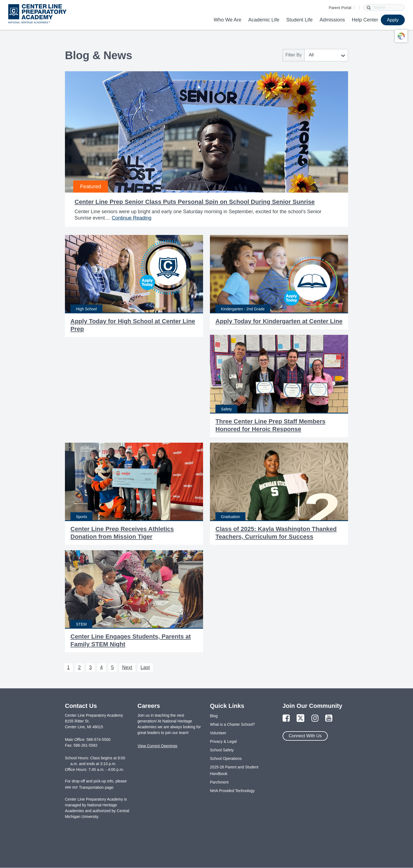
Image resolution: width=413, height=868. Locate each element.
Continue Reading (132, 218)
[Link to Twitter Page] (300, 718)
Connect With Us (305, 736)
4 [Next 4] (102, 667)
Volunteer (218, 733)
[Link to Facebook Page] (286, 718)
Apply (393, 20)
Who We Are (227, 20)
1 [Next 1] (69, 667)
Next (127, 667)
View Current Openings (157, 746)
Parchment (219, 782)
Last (145, 667)
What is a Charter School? (232, 724)
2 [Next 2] (80, 667)
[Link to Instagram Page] (315, 718)
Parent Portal (340, 8)
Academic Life (264, 20)
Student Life (299, 20)
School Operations (226, 759)
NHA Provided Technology (232, 791)
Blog (214, 716)
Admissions (332, 20)
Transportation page (96, 787)
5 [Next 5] (113, 667)
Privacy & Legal (223, 741)
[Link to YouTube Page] (329, 718)
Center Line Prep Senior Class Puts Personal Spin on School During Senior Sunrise (195, 202)
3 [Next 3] (91, 667)
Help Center (365, 20)
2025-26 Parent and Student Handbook (234, 770)
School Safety (222, 750)
